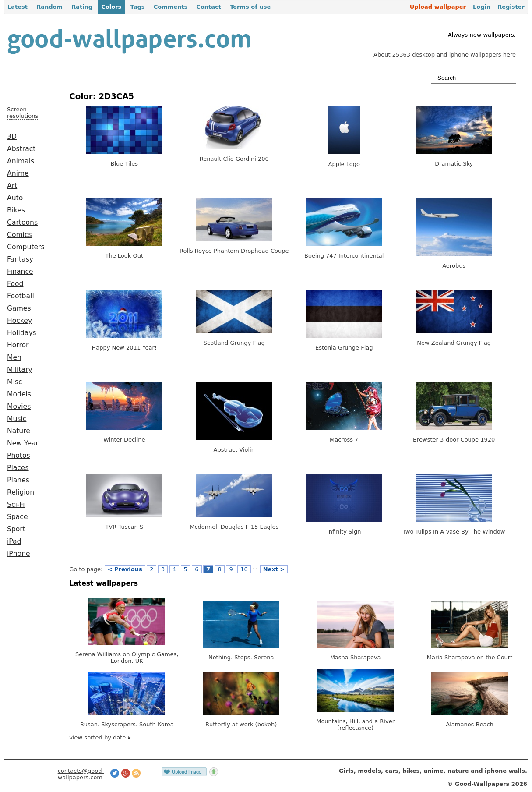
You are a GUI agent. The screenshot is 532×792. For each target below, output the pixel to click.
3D (12, 137)
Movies (19, 407)
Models (19, 394)
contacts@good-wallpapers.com (81, 774)
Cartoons (22, 223)
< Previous (125, 569)
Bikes (16, 210)
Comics (19, 235)
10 (244, 569)
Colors (111, 7)
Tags (137, 7)
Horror (18, 345)
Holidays (22, 333)
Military (20, 370)
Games (19, 308)
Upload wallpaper (438, 7)
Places (18, 468)
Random (49, 7)
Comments (171, 7)
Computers (26, 247)
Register (511, 7)
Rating (82, 7)
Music (17, 419)
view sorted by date (100, 737)
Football (21, 296)
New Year (23, 443)
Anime (18, 173)
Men (14, 357)
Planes (18, 480)
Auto (15, 198)
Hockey (19, 321)
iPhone (19, 554)
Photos (19, 456)
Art (12, 186)
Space (18, 517)
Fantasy (20, 259)
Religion (21, 492)
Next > (274, 569)
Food (15, 284)
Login (482, 7)
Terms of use (250, 7)
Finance (20, 272)
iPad (14, 541)
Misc (15, 382)
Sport (16, 529)
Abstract (21, 149)
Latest (18, 7)
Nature (19, 431)
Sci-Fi (16, 505)
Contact (209, 7)
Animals (21, 161)
